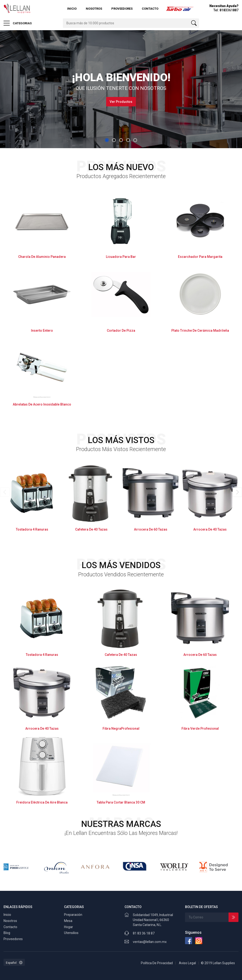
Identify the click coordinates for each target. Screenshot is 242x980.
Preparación (73, 915)
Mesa (68, 921)
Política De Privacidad (157, 963)
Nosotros (94, 9)
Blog (7, 933)
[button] (107, 140)
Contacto (150, 9)
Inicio (72, 9)
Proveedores (122, 9)
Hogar (69, 927)
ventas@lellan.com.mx (150, 942)
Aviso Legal (187, 963)
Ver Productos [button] (121, 102)
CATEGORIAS (18, 23)
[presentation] (5, 492)
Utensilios (71, 933)
